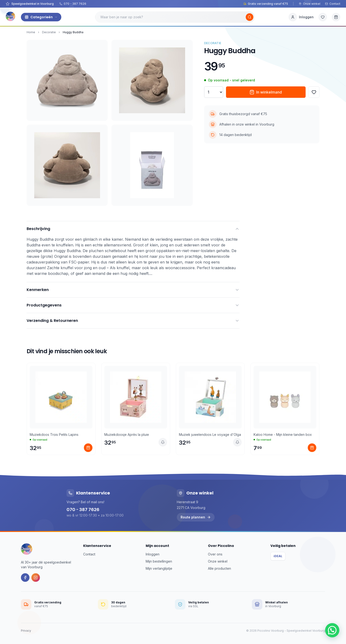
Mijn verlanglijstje (159, 568)
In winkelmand (266, 92)
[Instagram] (36, 578)
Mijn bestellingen (159, 561)
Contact (333, 4)
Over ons (215, 554)
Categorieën (41, 17)
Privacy (26, 631)
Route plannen (196, 517)
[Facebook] (25, 578)
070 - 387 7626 (73, 4)
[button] (332, 630)
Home (31, 32)
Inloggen (153, 554)
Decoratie (49, 32)
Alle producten (219, 568)
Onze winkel (310, 4)
